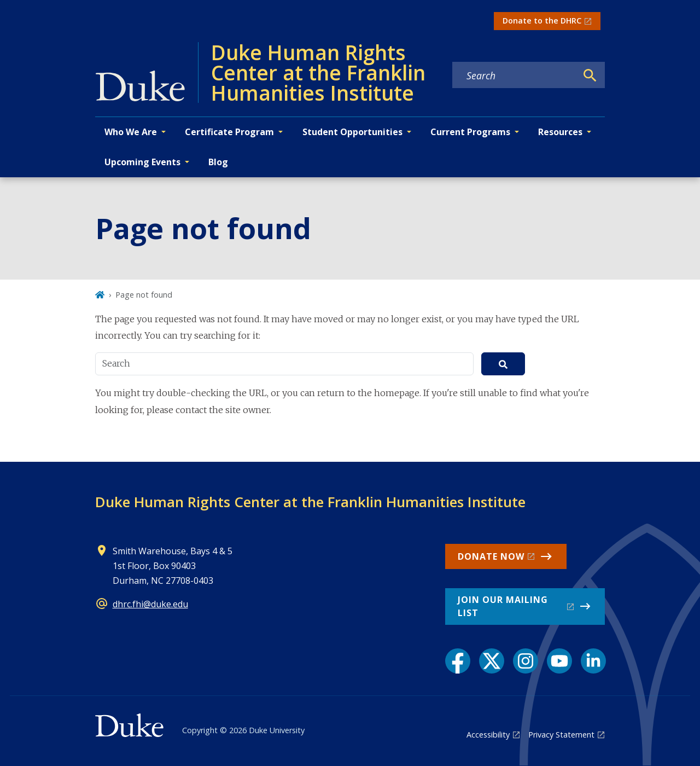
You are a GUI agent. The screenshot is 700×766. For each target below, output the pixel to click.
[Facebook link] (458, 661)
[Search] (590, 76)
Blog (218, 162)
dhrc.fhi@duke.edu (150, 604)
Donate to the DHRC (542, 21)
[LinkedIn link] (593, 661)
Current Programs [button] (470, 132)
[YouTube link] (559, 661)
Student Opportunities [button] (352, 132)
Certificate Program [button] (229, 132)
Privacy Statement (561, 735)
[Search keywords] (515, 76)
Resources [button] (560, 132)
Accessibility (488, 735)
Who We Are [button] (131, 132)
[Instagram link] (526, 661)
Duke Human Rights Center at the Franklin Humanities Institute (310, 502)
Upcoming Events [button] (142, 162)
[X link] (492, 661)
